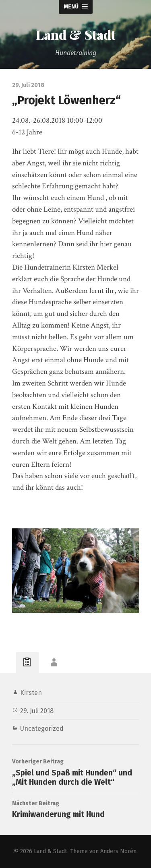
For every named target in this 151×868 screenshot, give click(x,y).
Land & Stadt (76, 34)
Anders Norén (118, 851)
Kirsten (31, 693)
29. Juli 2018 (37, 711)
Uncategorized (42, 729)
